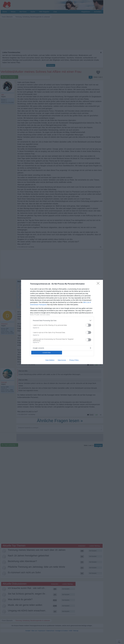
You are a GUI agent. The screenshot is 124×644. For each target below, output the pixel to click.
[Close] (99, 284)
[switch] (88, 325)
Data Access (62, 360)
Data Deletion (50, 360)
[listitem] (62, 320)
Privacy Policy (74, 360)
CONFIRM (47, 353)
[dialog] (62, 322)
